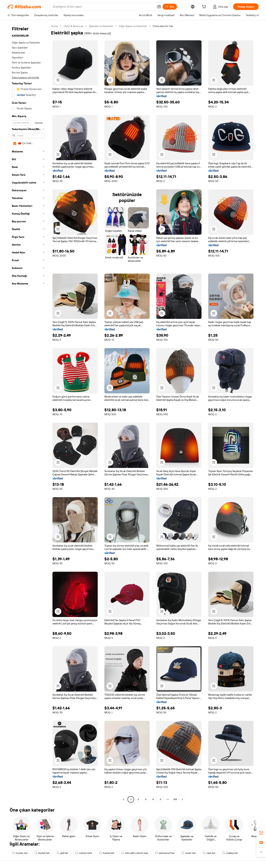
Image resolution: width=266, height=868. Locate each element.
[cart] (205, 7)
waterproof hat (165, 853)
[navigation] (28, 413)
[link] (261, 833)
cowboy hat (230, 853)
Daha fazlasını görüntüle (25, 77)
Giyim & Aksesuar (74, 26)
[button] (159, 7)
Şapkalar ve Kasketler (101, 26)
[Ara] (170, 7)
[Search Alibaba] (103, 7)
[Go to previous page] (123, 799)
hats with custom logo (135, 853)
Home (54, 26)
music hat (189, 853)
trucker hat (20, 853)
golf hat (62, 853)
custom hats (84, 853)
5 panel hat (107, 853)
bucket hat (42, 853)
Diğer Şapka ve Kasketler (133, 26)
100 (175, 799)
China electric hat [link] (163, 26)
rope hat (209, 853)
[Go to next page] (183, 799)
